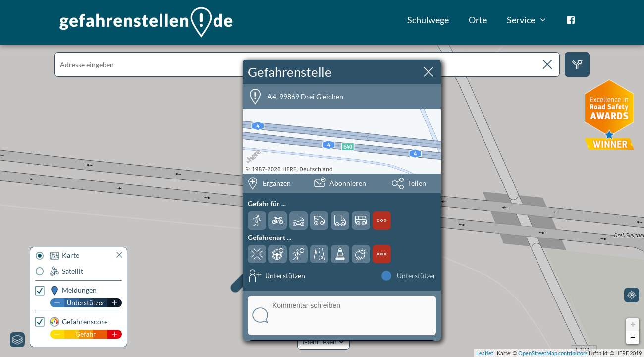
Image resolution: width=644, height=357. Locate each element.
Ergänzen (277, 183)
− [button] (633, 338)
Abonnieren (348, 183)
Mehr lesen (323, 341)
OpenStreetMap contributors (553, 353)
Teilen (417, 183)
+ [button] (633, 325)
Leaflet (485, 353)
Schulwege (428, 20)
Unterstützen (285, 275)
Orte (478, 20)
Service (532, 20)
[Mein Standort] (632, 295)
